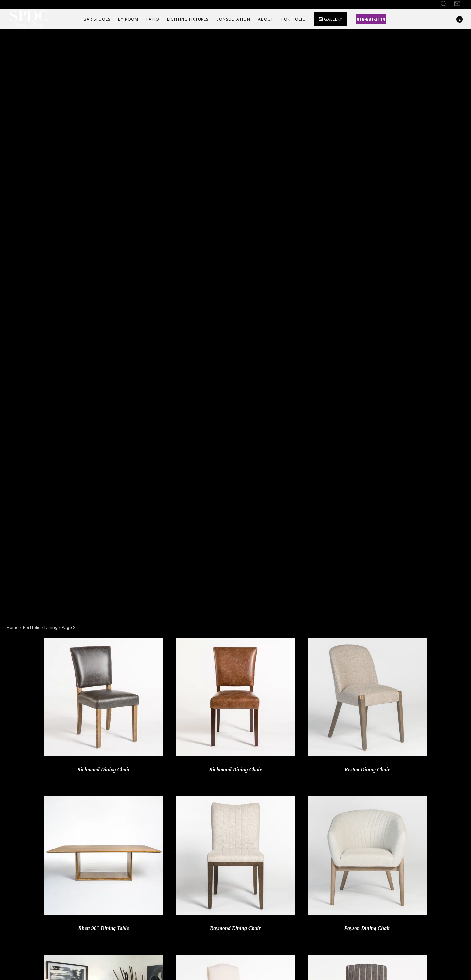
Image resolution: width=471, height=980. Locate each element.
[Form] (457, 4)
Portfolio (32, 627)
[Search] (444, 4)
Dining (51, 627)
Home (13, 627)
